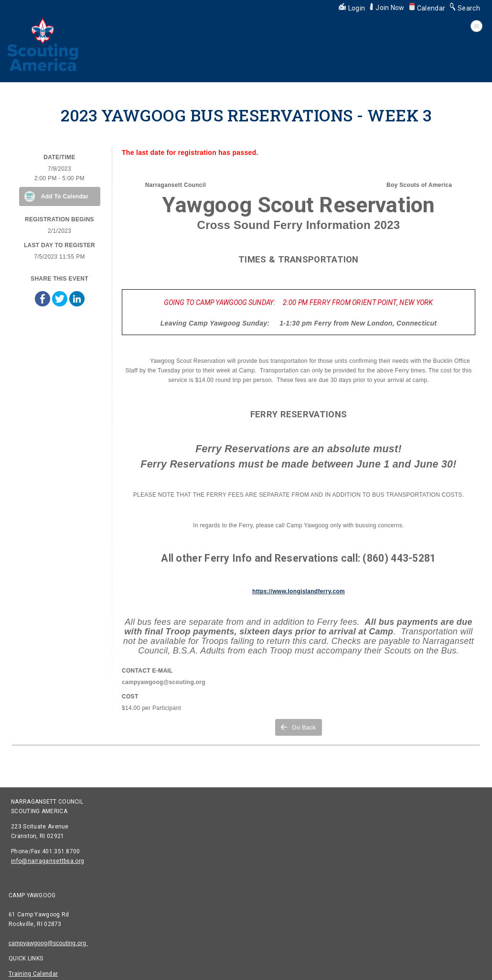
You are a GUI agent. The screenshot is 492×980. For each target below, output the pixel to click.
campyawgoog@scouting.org (48, 943)
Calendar (427, 8)
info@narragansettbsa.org (48, 861)
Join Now (387, 8)
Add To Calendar (65, 196)
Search (465, 8)
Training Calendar (33, 974)
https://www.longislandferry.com (299, 591)
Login (352, 8)
